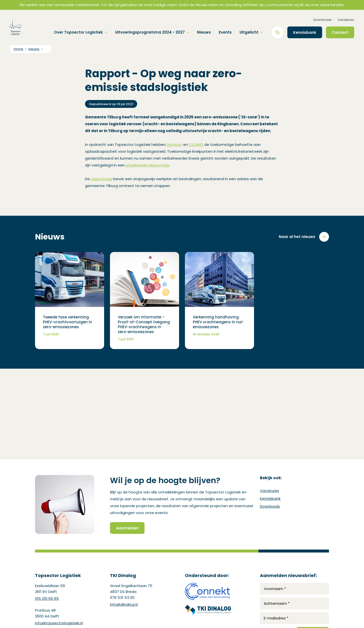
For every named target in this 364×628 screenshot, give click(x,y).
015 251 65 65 (47, 598)
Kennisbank (270, 498)
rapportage (102, 179)
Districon (174, 144)
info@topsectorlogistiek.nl (59, 623)
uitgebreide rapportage (147, 165)
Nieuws (204, 32)
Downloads (323, 20)
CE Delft (196, 144)
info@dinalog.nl (124, 604)
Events (225, 32)
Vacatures (346, 20)
